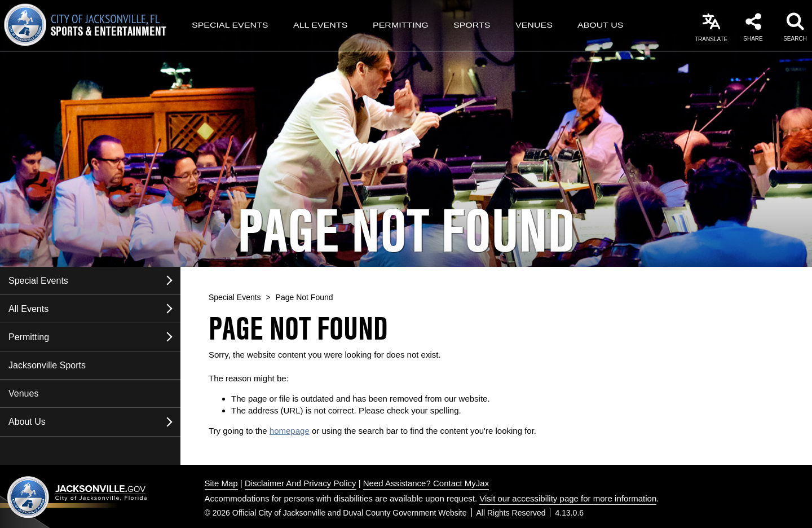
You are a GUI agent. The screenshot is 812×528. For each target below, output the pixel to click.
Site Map (221, 483)
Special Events (230, 25)
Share (753, 39)
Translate (711, 39)
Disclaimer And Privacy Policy (301, 483)
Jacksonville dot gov (77, 497)
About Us (601, 25)
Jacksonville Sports (47, 365)
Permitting (401, 25)
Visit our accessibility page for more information (568, 498)
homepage (290, 431)
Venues (534, 25)
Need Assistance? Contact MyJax (426, 483)
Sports (472, 25)
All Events (320, 25)
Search (795, 39)
